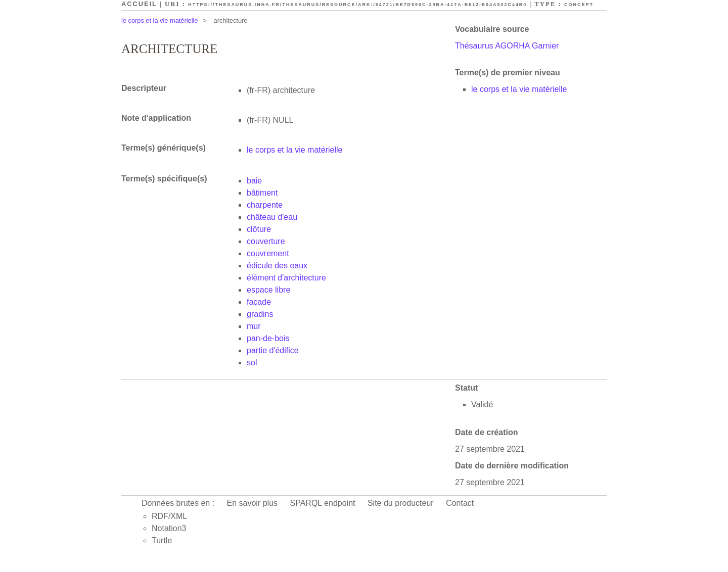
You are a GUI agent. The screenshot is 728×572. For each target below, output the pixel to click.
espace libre (268, 290)
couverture (266, 241)
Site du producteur (401, 503)
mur (254, 326)
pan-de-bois (268, 338)
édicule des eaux (277, 266)
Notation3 (169, 528)
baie (254, 181)
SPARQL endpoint (323, 503)
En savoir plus (253, 503)
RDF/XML (169, 516)
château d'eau (272, 217)
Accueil (139, 4)
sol (252, 363)
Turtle (162, 540)
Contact (460, 503)
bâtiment (262, 193)
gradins (260, 314)
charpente (265, 205)
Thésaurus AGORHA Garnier (507, 46)
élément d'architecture (286, 278)
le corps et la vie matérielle (160, 20)
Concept (579, 5)
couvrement (268, 253)
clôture (259, 229)
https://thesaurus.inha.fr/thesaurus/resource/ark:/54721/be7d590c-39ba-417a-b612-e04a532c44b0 (357, 5)
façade (259, 302)
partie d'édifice (273, 350)
